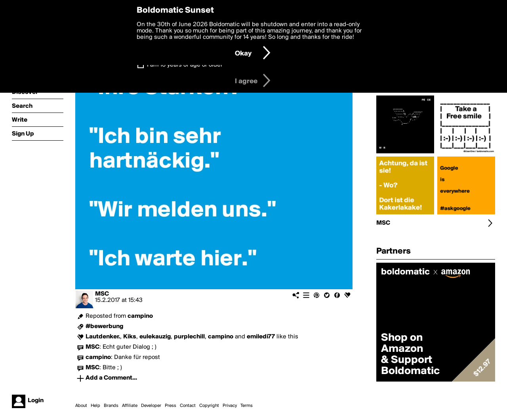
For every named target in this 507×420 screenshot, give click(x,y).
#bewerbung (104, 326)
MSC (102, 294)
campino (140, 316)
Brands (111, 406)
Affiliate (130, 406)
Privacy (230, 406)
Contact (188, 406)
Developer (151, 406)
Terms (247, 406)
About (81, 406)
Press (171, 406)
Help (95, 406)
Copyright (209, 406)
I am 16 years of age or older (185, 65)
